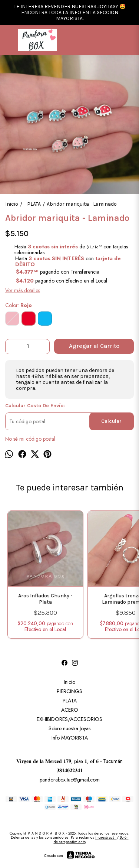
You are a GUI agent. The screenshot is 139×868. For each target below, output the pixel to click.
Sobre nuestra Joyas (69, 728)
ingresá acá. (106, 837)
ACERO (70, 710)
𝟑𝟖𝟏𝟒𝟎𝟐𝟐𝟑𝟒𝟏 (70, 770)
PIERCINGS (69, 691)
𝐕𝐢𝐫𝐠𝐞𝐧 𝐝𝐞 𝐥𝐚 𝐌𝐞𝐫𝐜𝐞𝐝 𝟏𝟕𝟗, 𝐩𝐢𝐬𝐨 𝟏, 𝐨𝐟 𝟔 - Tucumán (69, 761)
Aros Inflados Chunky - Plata (45, 599)
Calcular (111, 421)
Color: (19, 305)
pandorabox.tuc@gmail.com (70, 780)
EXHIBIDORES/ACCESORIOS (69, 719)
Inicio (69, 682)
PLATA (70, 701)
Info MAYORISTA (70, 738)
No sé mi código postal (30, 439)
